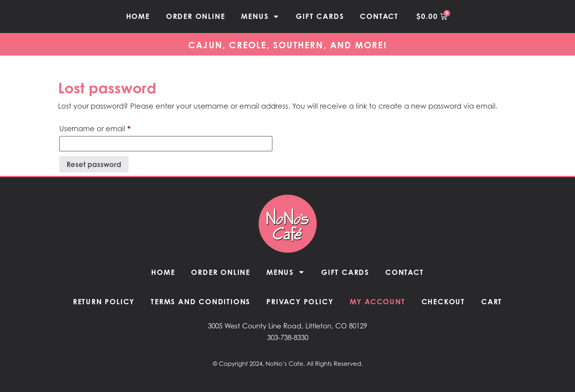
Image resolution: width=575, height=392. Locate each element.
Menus (260, 17)
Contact (379, 16)
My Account (378, 301)
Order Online (196, 16)
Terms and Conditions (200, 301)
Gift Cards (320, 16)
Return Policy (104, 301)
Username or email (111, 127)
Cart (492, 301)
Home (138, 16)
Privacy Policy (300, 301)
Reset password (94, 164)
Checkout (443, 301)
